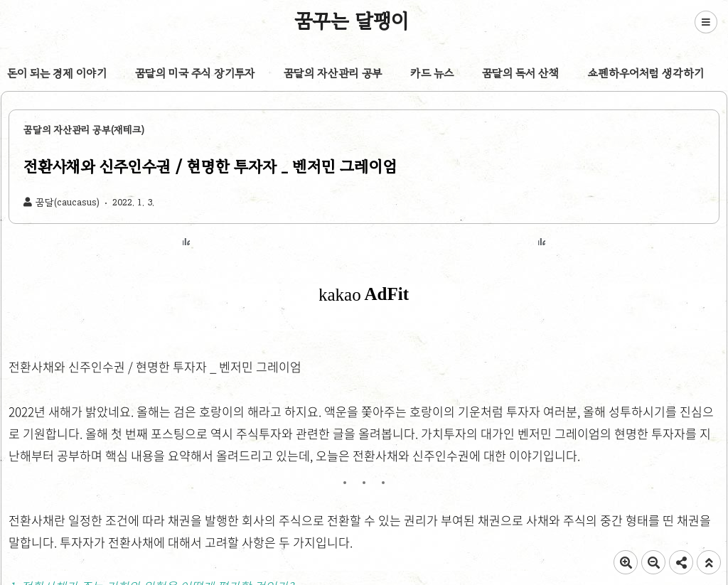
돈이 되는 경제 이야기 (57, 73)
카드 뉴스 (432, 73)
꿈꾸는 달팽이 (352, 21)
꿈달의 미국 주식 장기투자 (195, 73)
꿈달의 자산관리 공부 (333, 73)
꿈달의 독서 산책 (521, 73)
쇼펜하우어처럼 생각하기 (646, 73)
